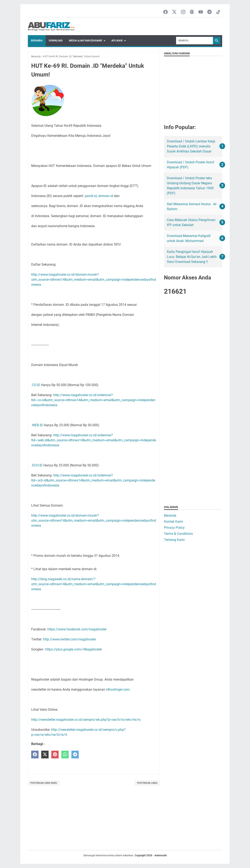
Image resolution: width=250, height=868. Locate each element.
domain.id (106, 196)
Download (56, 41)
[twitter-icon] (174, 12)
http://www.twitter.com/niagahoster (70, 639)
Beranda (37, 41)
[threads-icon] (192, 12)
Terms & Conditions (178, 534)
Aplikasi (117, 41)
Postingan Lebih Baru (44, 783)
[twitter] (45, 755)
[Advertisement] (193, 365)
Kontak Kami (173, 522)
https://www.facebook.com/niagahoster (77, 629)
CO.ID (36, 385)
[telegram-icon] (209, 12)
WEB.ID (37, 425)
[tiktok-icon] (218, 12)
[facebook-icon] (166, 12)
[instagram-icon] (183, 12)
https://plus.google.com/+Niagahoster (74, 649)
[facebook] (35, 755)
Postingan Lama (147, 783)
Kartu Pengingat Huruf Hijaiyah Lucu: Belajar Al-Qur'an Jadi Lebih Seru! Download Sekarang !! (192, 257)
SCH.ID (37, 465)
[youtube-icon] (201, 12)
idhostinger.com (118, 689)
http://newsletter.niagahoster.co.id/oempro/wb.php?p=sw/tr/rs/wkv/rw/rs (86, 720)
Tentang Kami (174, 540)
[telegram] (75, 755)
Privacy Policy (174, 528)
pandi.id (91, 196)
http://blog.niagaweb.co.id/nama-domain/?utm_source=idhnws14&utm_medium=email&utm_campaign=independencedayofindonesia (94, 584)
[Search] (195, 41)
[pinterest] (55, 755)
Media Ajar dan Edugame (86, 41)
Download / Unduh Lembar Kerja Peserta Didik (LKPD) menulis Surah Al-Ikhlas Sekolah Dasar (191, 146)
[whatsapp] (65, 755)
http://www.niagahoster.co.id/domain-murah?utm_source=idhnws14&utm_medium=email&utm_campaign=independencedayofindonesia (94, 280)
